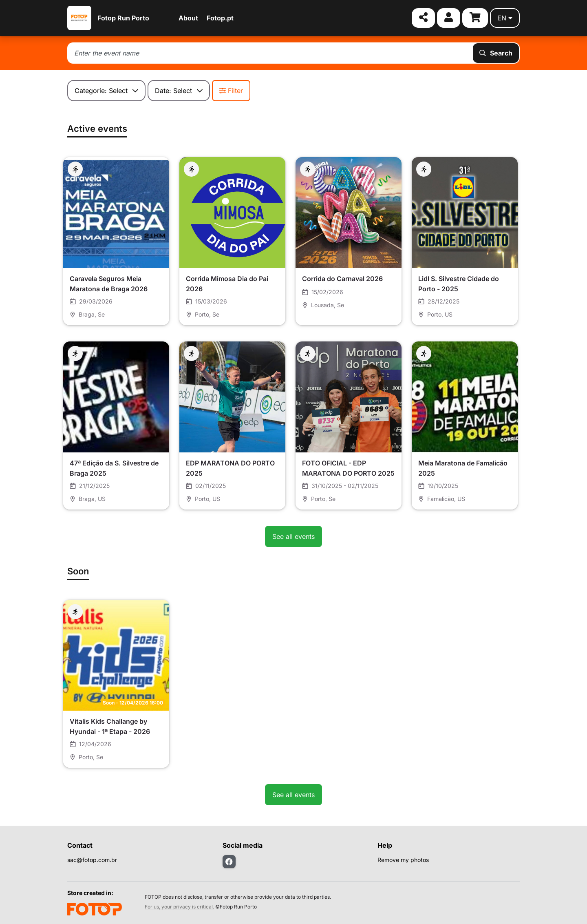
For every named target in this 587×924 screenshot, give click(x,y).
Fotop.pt (220, 18)
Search (496, 53)
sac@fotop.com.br (92, 860)
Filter (231, 91)
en (505, 18)
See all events (293, 536)
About (188, 18)
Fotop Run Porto (123, 18)
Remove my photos (403, 860)
